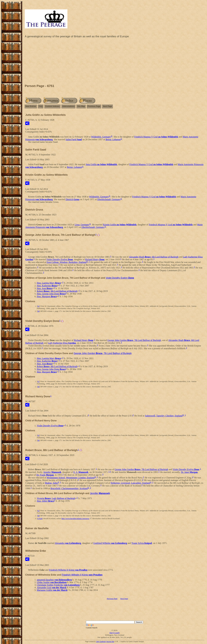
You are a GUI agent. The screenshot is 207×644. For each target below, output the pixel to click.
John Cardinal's (101, 642)
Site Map (81, 106)
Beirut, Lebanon (113, 139)
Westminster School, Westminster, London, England (71, 477)
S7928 (40, 518)
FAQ (41, 106)
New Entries (31, 106)
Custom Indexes (52, 106)
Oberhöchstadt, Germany (109, 199)
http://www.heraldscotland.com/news (75, 518)
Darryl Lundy (114, 633)
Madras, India (51, 483)
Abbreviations (68, 106)
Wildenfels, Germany (101, 137)
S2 (38, 306)
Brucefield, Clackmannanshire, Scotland (69, 488)
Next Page (107, 106)
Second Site (110, 642)
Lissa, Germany (82, 224)
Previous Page (94, 106)
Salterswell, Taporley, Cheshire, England (164, 416)
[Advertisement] (115, 62)
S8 (38, 311)
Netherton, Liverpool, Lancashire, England (130, 483)
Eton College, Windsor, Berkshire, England (66, 262)
